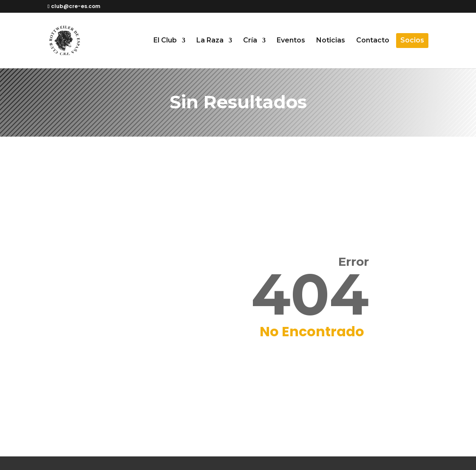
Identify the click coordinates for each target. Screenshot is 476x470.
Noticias (331, 41)
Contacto (373, 41)
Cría (250, 41)
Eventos (291, 41)
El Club (165, 41)
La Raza (210, 41)
